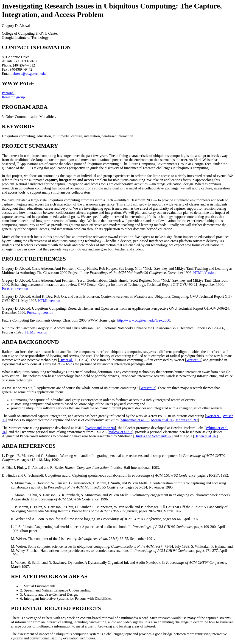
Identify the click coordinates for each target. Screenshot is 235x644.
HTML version (49, 301)
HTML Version (204, 273)
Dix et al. (66, 360)
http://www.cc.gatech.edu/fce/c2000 (144, 320)
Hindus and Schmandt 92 (153, 436)
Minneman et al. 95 (135, 420)
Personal (8, 93)
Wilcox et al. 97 (120, 432)
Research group (13, 97)
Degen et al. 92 (206, 436)
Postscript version (15, 289)
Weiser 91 (194, 360)
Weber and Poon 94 (100, 428)
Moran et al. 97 (187, 420)
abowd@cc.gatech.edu (29, 74)
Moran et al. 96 (162, 420)
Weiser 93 (148, 388)
